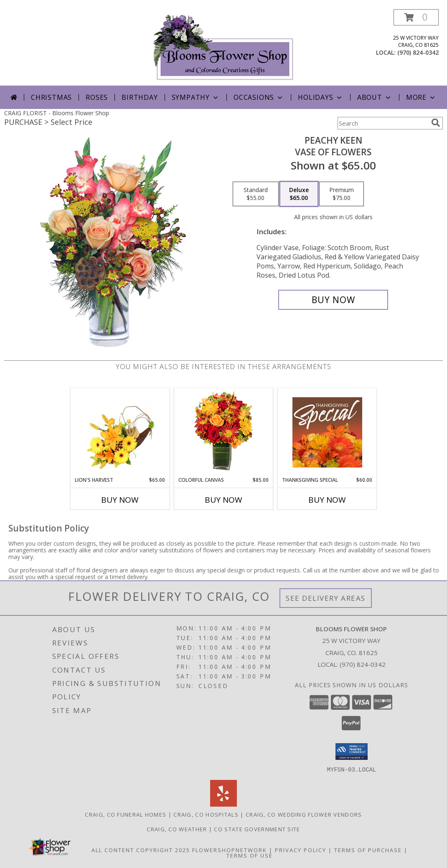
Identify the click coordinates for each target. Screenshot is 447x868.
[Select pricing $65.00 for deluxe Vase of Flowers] (299, 194)
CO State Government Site (257, 829)
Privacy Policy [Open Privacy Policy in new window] (301, 850)
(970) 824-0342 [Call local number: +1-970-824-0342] (418, 52)
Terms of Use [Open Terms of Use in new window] (250, 855)
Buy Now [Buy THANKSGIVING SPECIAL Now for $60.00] (327, 500)
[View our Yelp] (223, 804)
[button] (416, 17)
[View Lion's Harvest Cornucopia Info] (120, 432)
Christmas (51, 97)
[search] (436, 123)
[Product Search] (383, 123)
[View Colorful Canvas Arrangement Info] (224, 432)
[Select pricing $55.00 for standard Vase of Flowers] (256, 194)
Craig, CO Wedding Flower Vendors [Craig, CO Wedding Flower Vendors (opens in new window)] (304, 814)
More (421, 97)
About (375, 97)
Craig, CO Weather (177, 829)
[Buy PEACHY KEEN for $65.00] (333, 300)
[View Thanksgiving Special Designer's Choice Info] (327, 432)
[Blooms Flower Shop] (223, 47)
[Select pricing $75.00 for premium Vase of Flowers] (342, 194)
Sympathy (196, 97)
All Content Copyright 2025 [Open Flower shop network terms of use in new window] (141, 850)
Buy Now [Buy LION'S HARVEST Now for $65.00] (120, 500)
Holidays (320, 97)
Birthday (140, 97)
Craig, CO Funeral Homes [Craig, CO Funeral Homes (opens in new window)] (126, 814)
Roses (97, 97)
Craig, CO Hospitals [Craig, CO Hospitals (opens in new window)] (206, 814)
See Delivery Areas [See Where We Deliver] (326, 598)
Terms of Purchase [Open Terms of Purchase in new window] (368, 850)
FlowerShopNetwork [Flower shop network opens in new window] (230, 850)
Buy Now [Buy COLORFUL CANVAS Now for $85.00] (223, 500)
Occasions (259, 97)
